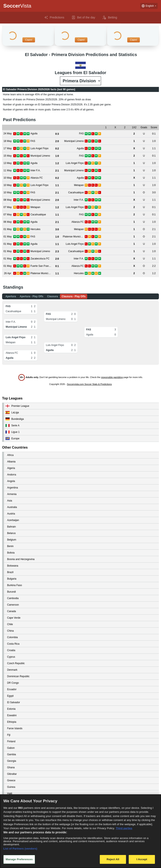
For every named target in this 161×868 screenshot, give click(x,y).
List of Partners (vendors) (20, 849)
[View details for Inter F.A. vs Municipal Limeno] (8, 171)
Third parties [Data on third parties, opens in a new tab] (124, 828)
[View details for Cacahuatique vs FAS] (8, 215)
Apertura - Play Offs (32, 296)
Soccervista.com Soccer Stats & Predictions (89, 384)
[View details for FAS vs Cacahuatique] (8, 193)
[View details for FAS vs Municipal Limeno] (8, 141)
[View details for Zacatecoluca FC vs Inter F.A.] (8, 259)
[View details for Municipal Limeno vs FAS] (8, 156)
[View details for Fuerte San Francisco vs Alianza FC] (8, 266)
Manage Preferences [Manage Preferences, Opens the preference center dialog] (19, 859)
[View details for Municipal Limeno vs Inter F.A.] (8, 200)
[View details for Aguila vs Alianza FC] (8, 222)
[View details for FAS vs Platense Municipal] (8, 237)
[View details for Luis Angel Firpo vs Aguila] (8, 149)
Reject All (113, 859)
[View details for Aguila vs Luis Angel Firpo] (8, 163)
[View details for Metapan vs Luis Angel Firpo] (8, 207)
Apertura (11, 296)
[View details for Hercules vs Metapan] (8, 229)
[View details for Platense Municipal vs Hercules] (8, 273)
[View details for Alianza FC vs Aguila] (8, 178)
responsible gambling (112, 377)
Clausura (53, 296)
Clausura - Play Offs (74, 296)
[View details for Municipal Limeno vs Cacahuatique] (8, 251)
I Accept (142, 859)
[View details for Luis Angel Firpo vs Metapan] (8, 185)
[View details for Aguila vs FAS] (8, 134)
